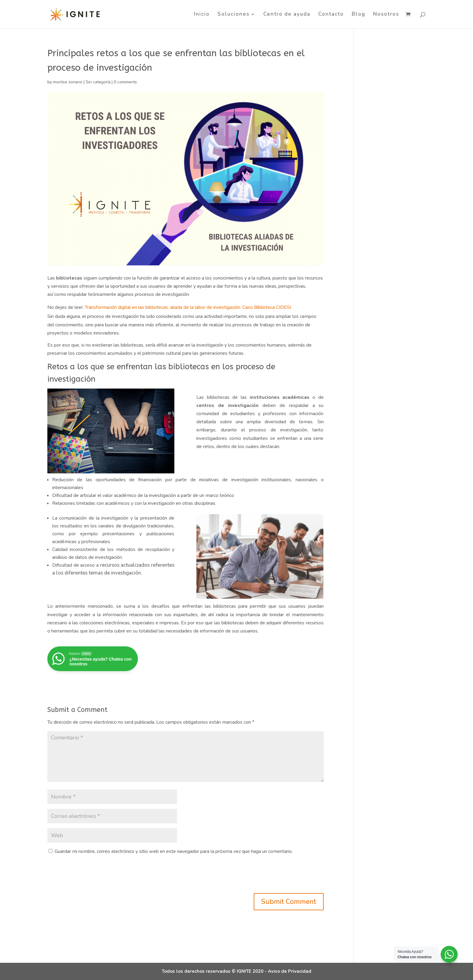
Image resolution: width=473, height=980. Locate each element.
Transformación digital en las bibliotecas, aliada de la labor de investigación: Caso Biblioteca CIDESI (187, 307)
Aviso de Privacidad (290, 971)
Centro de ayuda (287, 15)
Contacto (331, 15)
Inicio (202, 15)
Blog (359, 15)
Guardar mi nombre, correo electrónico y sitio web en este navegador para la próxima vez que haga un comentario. (174, 851)
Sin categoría (98, 82)
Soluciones (233, 15)
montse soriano (68, 82)
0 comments (125, 82)
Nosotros (386, 15)
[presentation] (93, 875)
